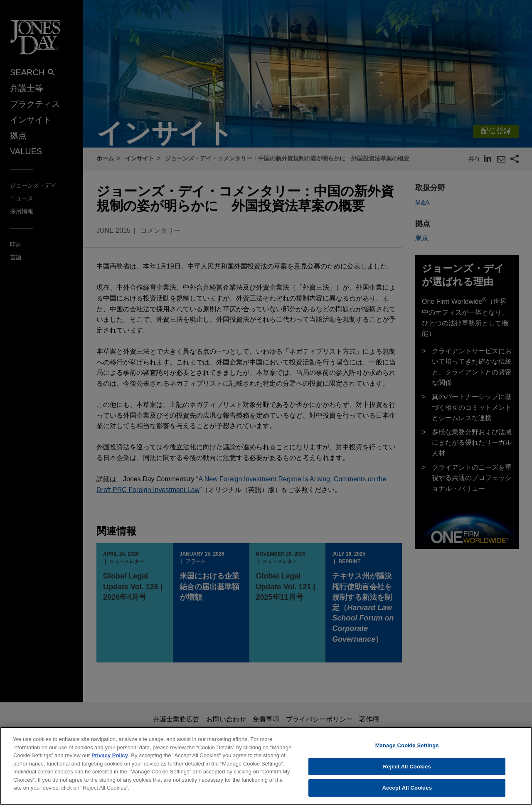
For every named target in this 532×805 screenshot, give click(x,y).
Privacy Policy (110, 757)
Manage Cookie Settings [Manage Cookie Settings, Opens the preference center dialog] (407, 747)
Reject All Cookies (407, 769)
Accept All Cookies (407, 790)
